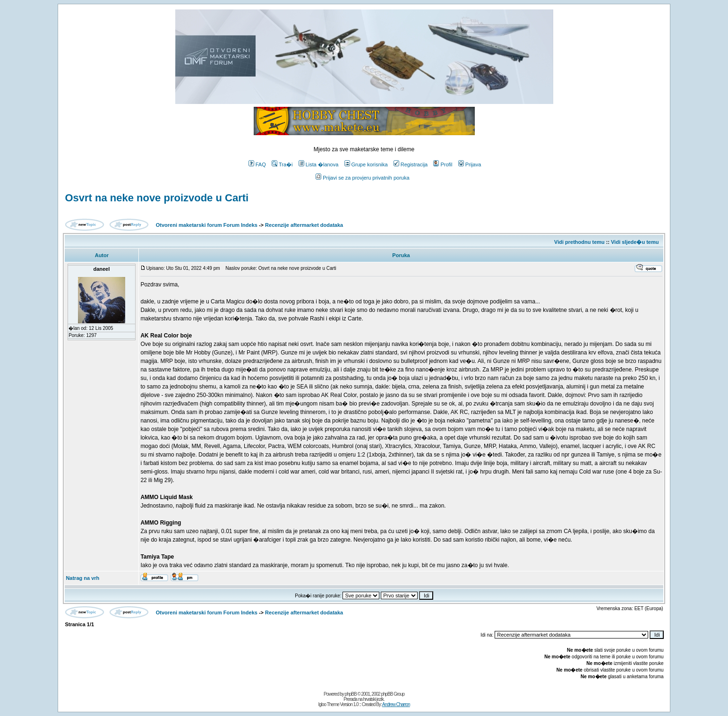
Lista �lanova (319, 164)
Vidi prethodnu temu (579, 242)
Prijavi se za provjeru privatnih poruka (362, 178)
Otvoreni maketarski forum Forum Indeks (207, 225)
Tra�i (282, 164)
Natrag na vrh (82, 578)
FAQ (257, 164)
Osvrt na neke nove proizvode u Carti (157, 198)
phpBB (351, 694)
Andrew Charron (396, 704)
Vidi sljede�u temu (635, 242)
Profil (443, 164)
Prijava (470, 164)
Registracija (411, 164)
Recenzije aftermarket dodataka (304, 225)
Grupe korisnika (366, 164)
